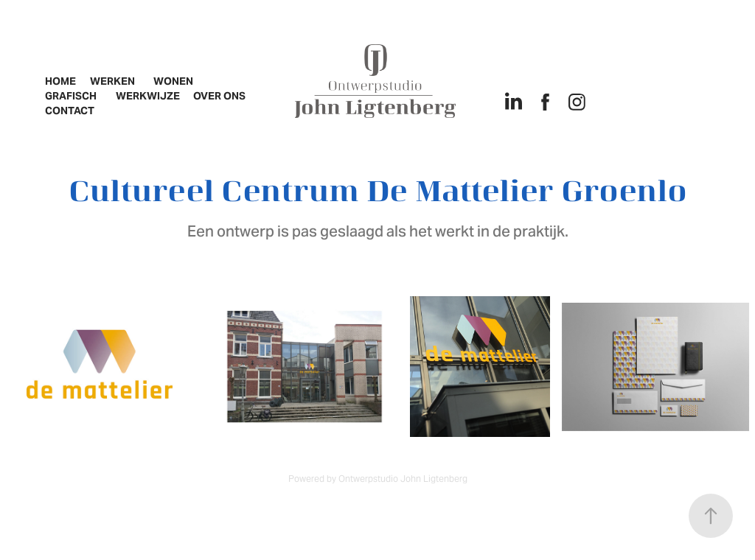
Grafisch (71, 96)
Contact (70, 111)
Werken (112, 81)
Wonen (173, 81)
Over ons (219, 96)
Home (60, 81)
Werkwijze (148, 96)
